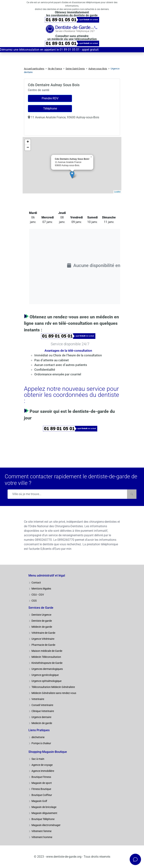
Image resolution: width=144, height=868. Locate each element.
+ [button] (28, 142)
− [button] (28, 148)
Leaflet (117, 192)
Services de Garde (41, 608)
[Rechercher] (132, 494)
